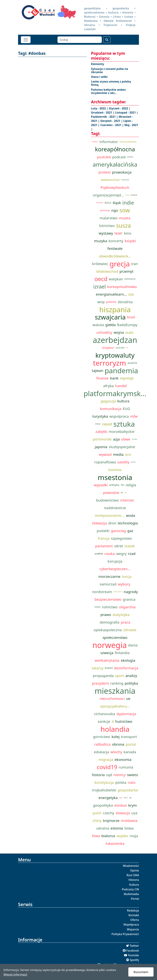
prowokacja (122, 172)
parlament (104, 546)
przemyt (126, 271)
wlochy (116, 752)
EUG (126, 409)
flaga (123, 485)
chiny (97, 821)
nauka (110, 554)
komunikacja (111, 409)
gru (122, 493)
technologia (128, 523)
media (118, 454)
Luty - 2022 (99, 108)
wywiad (105, 454)
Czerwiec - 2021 (111, 125)
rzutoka (134, 439)
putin (97, 813)
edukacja (102, 752)
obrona (118, 744)
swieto (133, 775)
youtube (104, 157)
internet (127, 500)
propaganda (103, 676)
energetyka (108, 798)
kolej (115, 737)
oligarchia (127, 607)
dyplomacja (126, 714)
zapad (107, 424)
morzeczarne (110, 576)
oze (131, 294)
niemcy (119, 775)
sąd (109, 775)
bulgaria (95, 142)
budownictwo (108, 500)
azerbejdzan (115, 340)
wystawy (106, 233)
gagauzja (108, 401)
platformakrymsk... (115, 393)
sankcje (104, 721)
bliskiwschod (107, 271)
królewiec (100, 264)
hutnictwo (124, 721)
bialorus (108, 836)
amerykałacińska (115, 165)
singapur (108, 347)
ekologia (128, 660)
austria (132, 363)
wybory (124, 584)
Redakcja (133, 910)
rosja (134, 836)
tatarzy (98, 668)
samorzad (108, 584)
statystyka (121, 615)
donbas (121, 805)
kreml (109, 668)
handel (121, 386)
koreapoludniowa (122, 287)
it (113, 721)
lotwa (129, 828)
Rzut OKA (133, 875)
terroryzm (110, 363)
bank (114, 378)
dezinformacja (126, 668)
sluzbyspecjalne (122, 447)
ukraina (103, 828)
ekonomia (123, 759)
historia (98, 775)
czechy (109, 813)
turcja (127, 576)
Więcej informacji (15, 974)
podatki (103, 531)
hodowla (97, 607)
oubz (129, 332)
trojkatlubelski (104, 790)
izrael (100, 286)
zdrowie (130, 630)
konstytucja (104, 782)
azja (116, 439)
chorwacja (100, 203)
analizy (131, 676)
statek (130, 546)
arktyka (114, 485)
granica (129, 599)
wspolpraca (119, 416)
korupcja (115, 561)
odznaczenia (118, 592)
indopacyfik (125, 180)
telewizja (100, 523)
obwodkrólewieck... (115, 256)
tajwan (98, 370)
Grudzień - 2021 (102, 113)
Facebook (133, 951)
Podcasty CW (130, 889)
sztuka (124, 424)
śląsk (117, 203)
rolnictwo (110, 607)
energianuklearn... (111, 294)
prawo (106, 615)
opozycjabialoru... (115, 706)
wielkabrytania (107, 660)
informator (109, 142)
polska (121, 782)
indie (128, 203)
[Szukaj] (80, 40)
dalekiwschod (110, 180)
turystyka (100, 416)
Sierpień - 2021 (111, 121)
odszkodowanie (130, 279)
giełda (110, 325)
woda (131, 515)
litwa (96, 836)
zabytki (101, 431)
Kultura (134, 885)
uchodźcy (104, 332)
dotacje (98, 424)
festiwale (115, 248)
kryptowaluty (115, 355)
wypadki (101, 485)
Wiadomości (131, 866)
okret (119, 546)
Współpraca (131, 925)
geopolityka (103, 805)
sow (125, 210)
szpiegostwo (121, 538)
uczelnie (99, 554)
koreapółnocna (115, 149)
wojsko (122, 836)
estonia (117, 828)
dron (112, 523)
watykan (116, 279)
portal (131, 744)
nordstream (102, 592)
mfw (134, 416)
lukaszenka (115, 843)
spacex (133, 462)
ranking (117, 683)
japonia (101, 447)
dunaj (127, 195)
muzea (125, 218)
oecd (101, 279)
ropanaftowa (105, 462)
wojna (119, 332)
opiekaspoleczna (108, 630)
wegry (121, 554)
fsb (126, 493)
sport (120, 676)
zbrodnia (125, 302)
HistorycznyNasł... (129, 142)
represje (127, 378)
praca (126, 622)
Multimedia (131, 894)
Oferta (135, 920)
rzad (132, 554)
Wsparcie (133, 929)
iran (135, 264)
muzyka (101, 241)
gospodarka (128, 790)
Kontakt (134, 915)
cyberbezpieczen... (115, 569)
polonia (111, 302)
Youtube (133, 955)
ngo (115, 210)
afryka (108, 386)
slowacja (123, 813)
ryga (121, 798)
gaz (130, 531)
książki (130, 241)
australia (120, 348)
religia (131, 485)
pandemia (121, 370)
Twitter (134, 946)
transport (129, 737)
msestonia (115, 477)
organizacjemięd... (108, 195)
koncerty (116, 241)
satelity (123, 462)
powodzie (111, 493)
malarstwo (109, 218)
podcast (119, 157)
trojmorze (111, 821)
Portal (135, 899)
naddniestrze (115, 508)
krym (133, 805)
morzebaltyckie (122, 431)
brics (108, 203)
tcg (130, 798)
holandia (115, 729)
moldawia (129, 821)
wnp (101, 302)
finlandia (122, 653)
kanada (130, 752)
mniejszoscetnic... (110, 515)
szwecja (107, 653)
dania (133, 645)
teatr (119, 233)
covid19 (107, 767)
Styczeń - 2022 (119, 108)
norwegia (110, 645)
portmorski (102, 439)
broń (131, 317)
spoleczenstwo (115, 637)
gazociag (118, 531)
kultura (123, 401)
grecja (120, 264)
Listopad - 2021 (126, 113)
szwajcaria (110, 317)
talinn (126, 798)
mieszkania (115, 691)
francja (104, 538)
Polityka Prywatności (125, 934)
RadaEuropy (127, 325)
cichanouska (104, 714)
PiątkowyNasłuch (115, 187)
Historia (134, 880)
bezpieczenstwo (108, 599)
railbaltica (102, 744)
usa (134, 813)
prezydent (100, 683)
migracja (106, 759)
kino (128, 233)
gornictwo (102, 737)
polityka (131, 683)
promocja (105, 210)
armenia (130, 157)
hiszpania (115, 309)
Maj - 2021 (131, 125)
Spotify (134, 960)
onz (128, 454)
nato (132, 782)
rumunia (126, 767)
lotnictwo (107, 226)
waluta (98, 325)
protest (105, 172)
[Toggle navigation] (26, 40)
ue (128, 698)
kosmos (115, 470)
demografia (110, 622)
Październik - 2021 (104, 117)
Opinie (135, 870)
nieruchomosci (112, 698)
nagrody (131, 592)
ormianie (134, 195)
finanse (102, 378)
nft (127, 348)
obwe (126, 439)
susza (123, 226)
